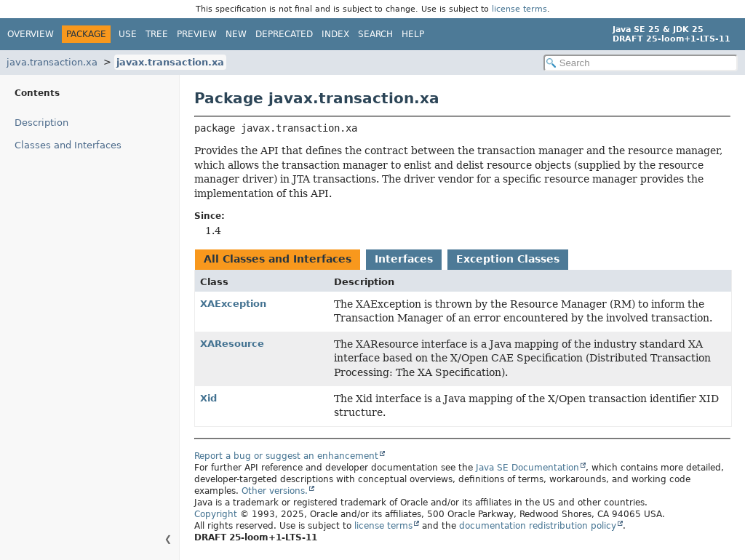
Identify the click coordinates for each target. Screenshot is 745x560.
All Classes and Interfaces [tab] (278, 259)
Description (41, 123)
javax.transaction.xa (170, 62)
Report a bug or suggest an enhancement (286, 456)
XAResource (232, 344)
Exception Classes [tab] (508, 259)
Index (335, 34)
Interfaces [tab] (404, 259)
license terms (519, 9)
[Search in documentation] (641, 63)
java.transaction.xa (52, 62)
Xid (208, 398)
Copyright (216, 514)
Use (128, 34)
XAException (233, 304)
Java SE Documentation (527, 468)
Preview (197, 34)
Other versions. (275, 491)
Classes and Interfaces (68, 145)
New (236, 34)
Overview (31, 34)
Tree (157, 34)
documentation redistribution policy (538, 526)
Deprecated (284, 34)
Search (375, 34)
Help (413, 34)
